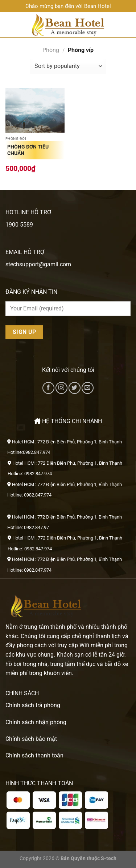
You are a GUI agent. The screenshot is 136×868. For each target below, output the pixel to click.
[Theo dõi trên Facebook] (48, 388)
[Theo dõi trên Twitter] (75, 388)
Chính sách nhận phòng (36, 722)
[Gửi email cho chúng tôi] (88, 388)
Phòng (51, 50)
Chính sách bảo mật (31, 739)
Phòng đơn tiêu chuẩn (28, 150)
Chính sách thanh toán (34, 755)
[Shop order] (68, 66)
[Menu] (10, 25)
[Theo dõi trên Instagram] (61, 388)
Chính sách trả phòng (33, 705)
